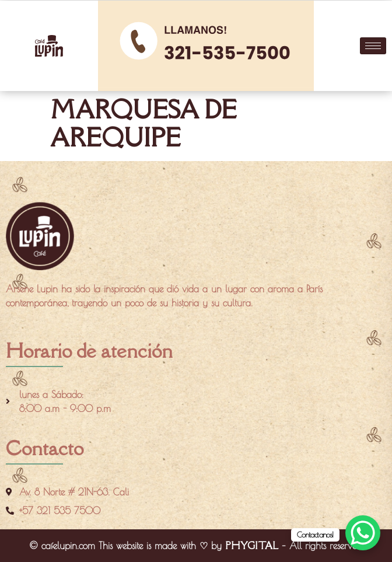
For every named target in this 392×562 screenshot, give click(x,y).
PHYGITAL (252, 546)
